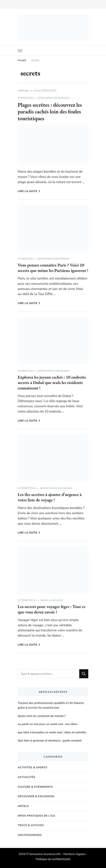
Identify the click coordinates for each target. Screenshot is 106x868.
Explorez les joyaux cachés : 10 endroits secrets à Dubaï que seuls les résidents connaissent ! (52, 382)
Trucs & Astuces (51, 600)
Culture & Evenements (35, 787)
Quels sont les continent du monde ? (42, 716)
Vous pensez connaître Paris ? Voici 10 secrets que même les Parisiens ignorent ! (53, 268)
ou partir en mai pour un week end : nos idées (48, 724)
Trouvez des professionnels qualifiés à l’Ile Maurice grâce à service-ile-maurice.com (51, 705)
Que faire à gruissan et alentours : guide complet (50, 741)
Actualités (26, 777)
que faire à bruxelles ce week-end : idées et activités (52, 732)
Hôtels (23, 806)
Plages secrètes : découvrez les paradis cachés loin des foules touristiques (50, 112)
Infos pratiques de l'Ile (36, 816)
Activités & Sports (32, 768)
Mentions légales (74, 854)
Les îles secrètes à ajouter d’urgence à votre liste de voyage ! (50, 497)
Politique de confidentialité (53, 859)
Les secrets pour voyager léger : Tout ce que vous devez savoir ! (52, 609)
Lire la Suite (29, 191)
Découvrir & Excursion (54, 98)
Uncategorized (30, 835)
